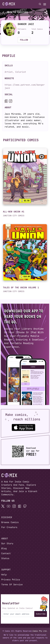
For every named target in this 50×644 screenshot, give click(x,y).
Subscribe (41, 614)
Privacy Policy (11, 580)
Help (4, 575)
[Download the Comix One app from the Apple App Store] (23, 427)
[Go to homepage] (9, 4)
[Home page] (9, 4)
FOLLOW (24, 40)
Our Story (7, 544)
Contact (6, 553)
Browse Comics (10, 522)
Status (5, 558)
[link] (25, 176)
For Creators (9, 527)
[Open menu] (45, 4)
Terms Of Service (12, 585)
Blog (4, 548)
